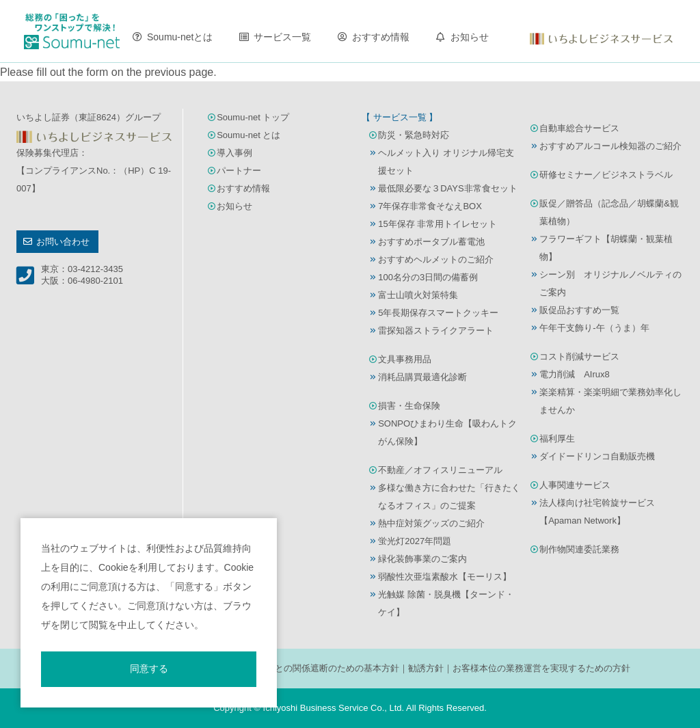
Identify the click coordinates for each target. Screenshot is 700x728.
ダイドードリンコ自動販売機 (597, 456)
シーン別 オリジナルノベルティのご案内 (610, 283)
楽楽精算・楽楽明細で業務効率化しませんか (610, 401)
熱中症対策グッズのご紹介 (431, 523)
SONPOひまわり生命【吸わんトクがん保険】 (447, 432)
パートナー (239, 171)
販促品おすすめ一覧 (579, 310)
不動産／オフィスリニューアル (440, 470)
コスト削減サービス (579, 356)
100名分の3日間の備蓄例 (428, 277)
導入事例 (234, 153)
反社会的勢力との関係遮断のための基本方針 (310, 668)
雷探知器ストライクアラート (436, 331)
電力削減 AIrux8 (575, 374)
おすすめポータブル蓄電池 (431, 242)
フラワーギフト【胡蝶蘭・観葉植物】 (606, 248)
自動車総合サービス (579, 128)
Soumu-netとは (180, 37)
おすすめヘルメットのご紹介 (436, 259)
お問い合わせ (63, 242)
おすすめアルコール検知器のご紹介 (610, 146)
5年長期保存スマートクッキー (438, 313)
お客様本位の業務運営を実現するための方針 (541, 668)
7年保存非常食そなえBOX (430, 206)
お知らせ (470, 37)
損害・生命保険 (409, 406)
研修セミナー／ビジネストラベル (606, 175)
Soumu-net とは (248, 135)
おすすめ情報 (381, 37)
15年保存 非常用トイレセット (437, 224)
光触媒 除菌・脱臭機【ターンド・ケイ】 (446, 603)
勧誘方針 (426, 668)
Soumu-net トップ (253, 117)
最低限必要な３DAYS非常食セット (447, 188)
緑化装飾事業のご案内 (422, 559)
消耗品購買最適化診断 (422, 377)
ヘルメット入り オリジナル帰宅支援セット (446, 162)
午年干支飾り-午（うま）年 (594, 328)
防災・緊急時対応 (414, 135)
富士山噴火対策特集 (418, 295)
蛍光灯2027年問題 (415, 541)
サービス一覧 (282, 37)
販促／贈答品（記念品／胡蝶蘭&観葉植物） (609, 212)
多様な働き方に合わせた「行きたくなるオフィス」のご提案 (449, 497)
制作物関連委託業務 (579, 549)
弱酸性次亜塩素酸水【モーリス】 (445, 577)
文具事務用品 (405, 359)
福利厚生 (557, 439)
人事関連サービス (575, 485)
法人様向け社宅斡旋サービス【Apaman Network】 (597, 512)
